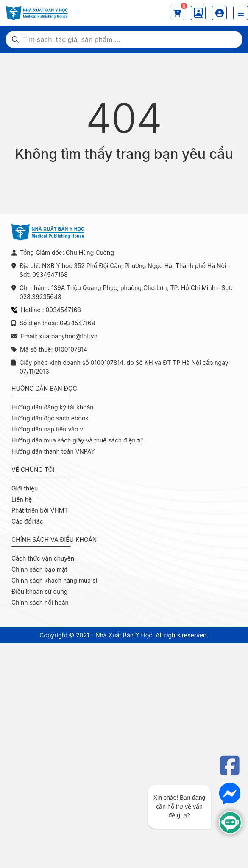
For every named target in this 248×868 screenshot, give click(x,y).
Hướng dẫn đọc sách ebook (50, 418)
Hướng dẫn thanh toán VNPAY (53, 451)
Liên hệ (22, 499)
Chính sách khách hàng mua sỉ (54, 580)
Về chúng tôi (33, 469)
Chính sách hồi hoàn (40, 602)
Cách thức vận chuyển (43, 558)
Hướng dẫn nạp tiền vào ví (48, 429)
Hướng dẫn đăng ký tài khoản (53, 407)
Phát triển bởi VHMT (40, 510)
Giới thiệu (25, 488)
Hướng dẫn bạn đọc (44, 388)
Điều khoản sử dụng (39, 591)
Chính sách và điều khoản (54, 540)
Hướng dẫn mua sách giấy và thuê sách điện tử (77, 440)
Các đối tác (27, 521)
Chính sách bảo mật (39, 569)
